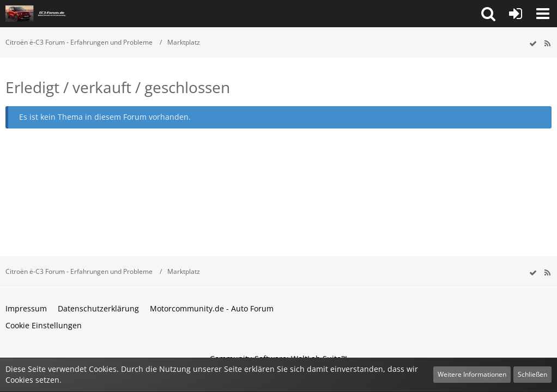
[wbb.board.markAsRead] (533, 44)
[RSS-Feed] (547, 44)
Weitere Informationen (472, 374)
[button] (488, 14)
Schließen (532, 374)
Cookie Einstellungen (44, 325)
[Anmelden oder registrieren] (516, 14)
